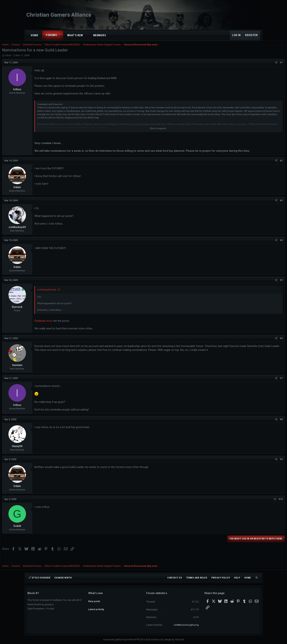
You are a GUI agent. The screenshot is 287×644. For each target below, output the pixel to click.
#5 (256, 288)
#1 (256, 66)
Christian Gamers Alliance (59, 15)
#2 (256, 168)
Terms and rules (197, 578)
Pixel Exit (180, 640)
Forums (51, 35)
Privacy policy (221, 578)
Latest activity (96, 606)
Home (35, 35)
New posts (94, 599)
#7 (256, 386)
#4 (256, 248)
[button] (60, 35)
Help (237, 578)
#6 (256, 346)
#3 (256, 208)
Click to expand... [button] (159, 132)
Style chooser (39, 578)
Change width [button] (63, 578)
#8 (256, 427)
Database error (69, 328)
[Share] (251, 66)
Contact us (175, 578)
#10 (255, 507)
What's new (75, 35)
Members (100, 35)
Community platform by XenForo (133, 640)
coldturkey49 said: (72, 297)
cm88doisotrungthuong (186, 625)
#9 (256, 467)
